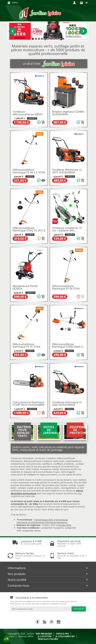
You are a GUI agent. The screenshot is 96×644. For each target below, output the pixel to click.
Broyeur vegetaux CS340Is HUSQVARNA (68, 113)
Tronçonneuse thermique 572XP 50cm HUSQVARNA (29, 404)
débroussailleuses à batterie (38, 461)
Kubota (35, 469)
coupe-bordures (73, 461)
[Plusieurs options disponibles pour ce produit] (43, 180)
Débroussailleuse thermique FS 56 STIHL (66, 287)
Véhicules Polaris (48, 639)
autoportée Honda (31, 531)
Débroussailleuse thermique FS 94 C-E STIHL (29, 171)
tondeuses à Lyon (51, 472)
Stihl (28, 469)
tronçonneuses (34, 464)
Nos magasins (44, 634)
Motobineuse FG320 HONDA (25, 287)
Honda (55, 469)
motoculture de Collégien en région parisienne (34, 475)
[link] (37, 622)
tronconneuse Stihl (43, 520)
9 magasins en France (44, 507)
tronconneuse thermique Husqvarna (49, 522)
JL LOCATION (44, 636)
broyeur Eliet (65, 525)
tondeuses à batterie (45, 458)
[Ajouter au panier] (43, 122)
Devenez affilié (26, 636)
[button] (7, 639)
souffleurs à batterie (64, 464)
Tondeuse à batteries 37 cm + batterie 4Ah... (67, 229)
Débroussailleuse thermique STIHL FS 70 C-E (29, 229)
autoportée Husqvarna (53, 528)
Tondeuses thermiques (22, 458)
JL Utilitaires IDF (65, 636)
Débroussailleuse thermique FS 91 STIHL (27, 345)
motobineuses (18, 464)
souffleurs (47, 464)
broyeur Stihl (49, 525)
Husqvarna (46, 469)
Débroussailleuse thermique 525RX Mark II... (68, 345)
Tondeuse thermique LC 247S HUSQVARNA (67, 171)
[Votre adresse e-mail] (41, 609)
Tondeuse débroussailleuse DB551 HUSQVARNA (28, 114)
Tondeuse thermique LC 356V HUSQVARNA (67, 404)
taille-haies (59, 461)
